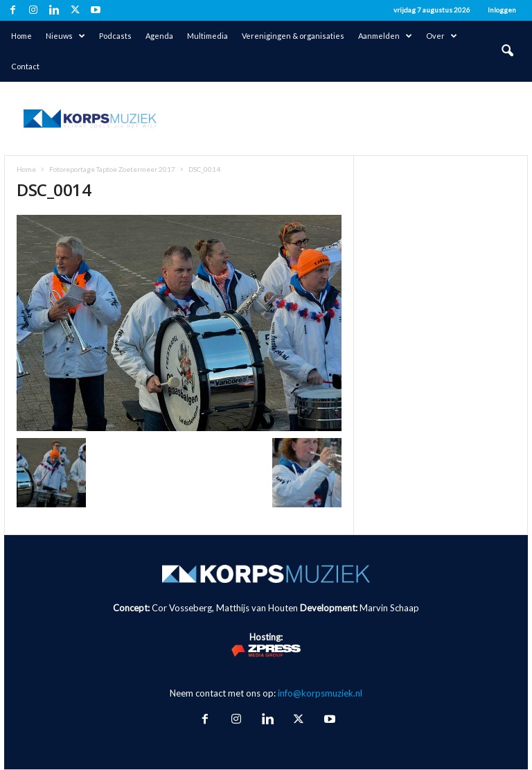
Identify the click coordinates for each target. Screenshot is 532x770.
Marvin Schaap (389, 608)
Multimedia (207, 36)
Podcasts (115, 36)
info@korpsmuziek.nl (320, 693)
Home (21, 36)
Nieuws (65, 36)
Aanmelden (385, 36)
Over (442, 36)
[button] (507, 51)
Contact (25, 66)
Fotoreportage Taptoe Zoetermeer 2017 (112, 169)
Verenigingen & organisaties (293, 36)
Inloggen (502, 10)
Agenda (159, 36)
